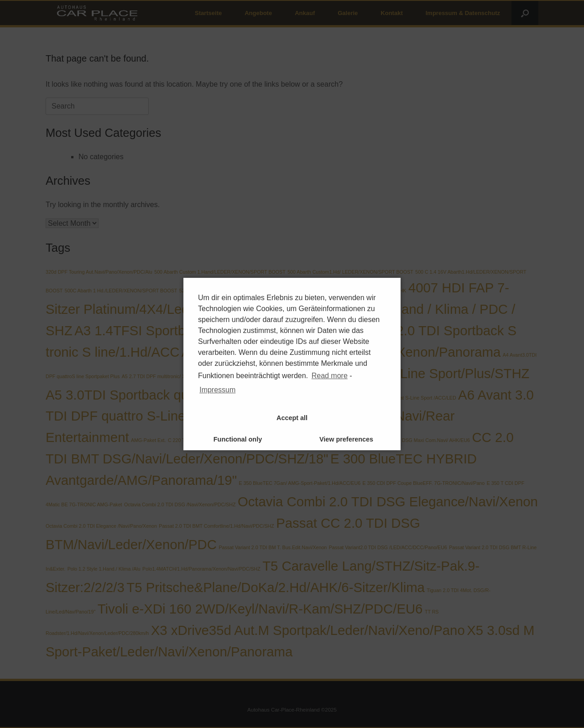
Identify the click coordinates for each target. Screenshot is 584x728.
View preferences (346, 439)
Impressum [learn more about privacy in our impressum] (217, 390)
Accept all (292, 418)
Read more (330, 376)
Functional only (238, 439)
